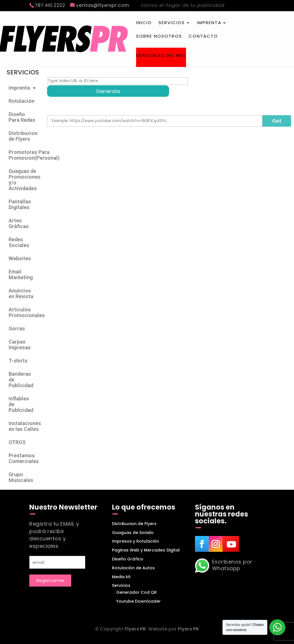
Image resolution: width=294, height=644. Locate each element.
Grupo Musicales (21, 477)
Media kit (121, 577)
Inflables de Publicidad (21, 404)
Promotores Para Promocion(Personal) (25, 155)
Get (277, 121)
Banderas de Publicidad (21, 380)
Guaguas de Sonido (133, 533)
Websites (20, 258)
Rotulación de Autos (133, 568)
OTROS (17, 442)
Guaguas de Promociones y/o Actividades (25, 180)
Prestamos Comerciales (24, 458)
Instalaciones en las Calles (25, 426)
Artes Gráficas (19, 223)
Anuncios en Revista (21, 293)
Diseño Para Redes (22, 117)
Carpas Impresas (20, 345)
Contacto (203, 37)
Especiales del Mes (161, 56)
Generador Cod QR (137, 592)
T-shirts (18, 361)
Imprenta (209, 23)
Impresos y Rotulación (136, 541)
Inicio (144, 23)
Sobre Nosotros (159, 37)
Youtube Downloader (139, 601)
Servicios (172, 23)
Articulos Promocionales (25, 312)
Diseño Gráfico (128, 559)
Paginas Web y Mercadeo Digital (146, 550)
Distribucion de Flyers (23, 136)
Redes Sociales (19, 242)
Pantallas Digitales (20, 204)
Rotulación (22, 101)
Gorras (17, 328)
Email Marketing (21, 274)
